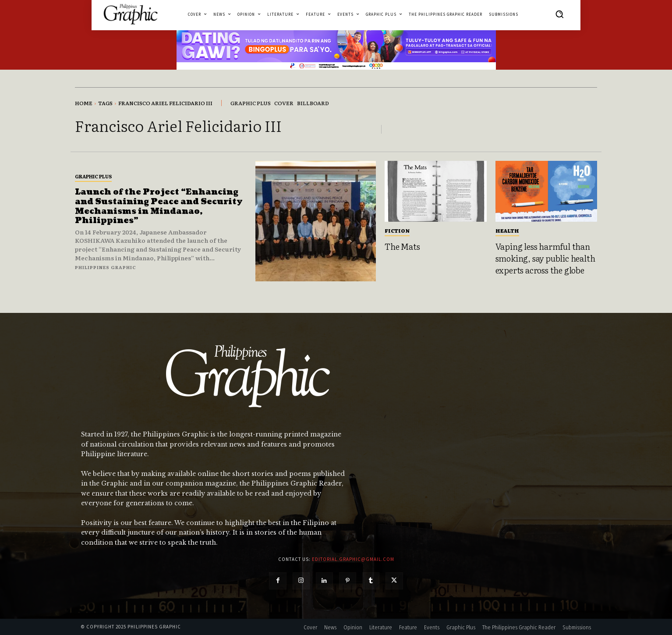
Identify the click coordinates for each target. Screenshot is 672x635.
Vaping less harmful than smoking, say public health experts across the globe (545, 258)
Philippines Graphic (106, 267)
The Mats (402, 246)
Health (507, 231)
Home (84, 103)
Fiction (397, 231)
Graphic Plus (93, 176)
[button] (559, 14)
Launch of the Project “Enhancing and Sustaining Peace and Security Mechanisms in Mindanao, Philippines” (159, 206)
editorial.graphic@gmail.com (353, 559)
